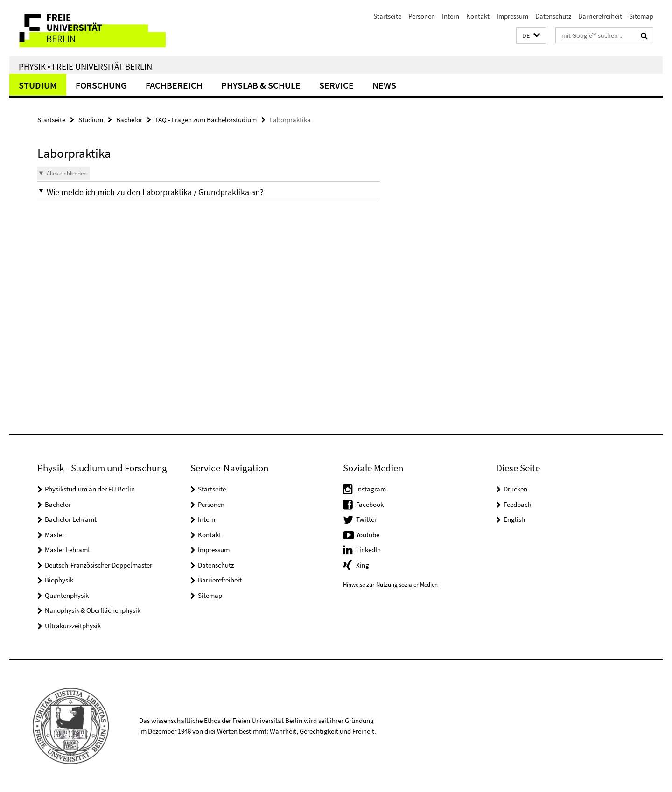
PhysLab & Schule (261, 85)
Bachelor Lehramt (71, 519)
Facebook (370, 504)
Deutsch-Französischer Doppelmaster (98, 565)
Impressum (512, 16)
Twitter (366, 519)
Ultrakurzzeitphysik (73, 626)
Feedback (517, 504)
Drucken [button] (515, 489)
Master (55, 535)
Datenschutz (553, 16)
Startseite (387, 16)
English (514, 519)
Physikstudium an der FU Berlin (90, 489)
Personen (422, 16)
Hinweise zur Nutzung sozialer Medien (390, 585)
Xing (363, 565)
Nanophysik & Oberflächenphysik (93, 610)
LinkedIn (368, 550)
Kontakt (478, 16)
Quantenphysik (67, 595)
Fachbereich (174, 85)
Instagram (371, 489)
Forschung (101, 85)
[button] (531, 36)
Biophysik (59, 580)
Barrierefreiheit (600, 16)
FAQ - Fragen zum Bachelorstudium (206, 120)
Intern (451, 16)
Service (336, 85)
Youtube (368, 535)
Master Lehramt (67, 550)
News (384, 85)
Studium (38, 85)
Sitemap (641, 16)
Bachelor (129, 120)
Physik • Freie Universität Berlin (85, 66)
